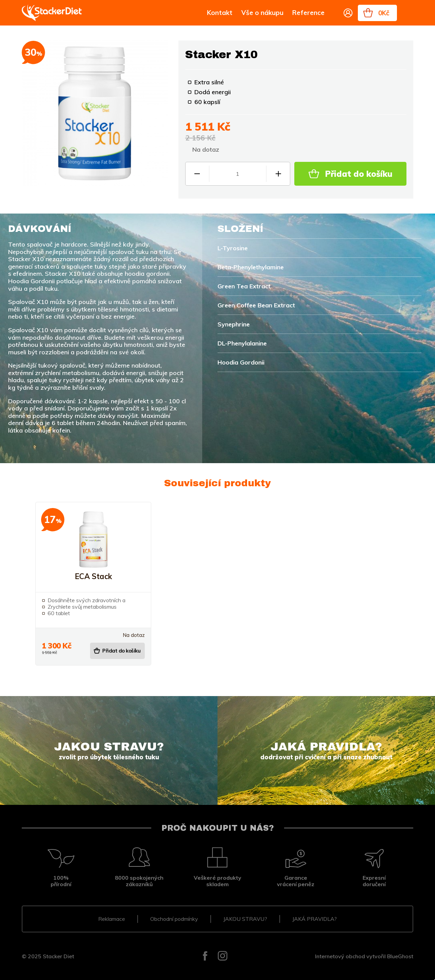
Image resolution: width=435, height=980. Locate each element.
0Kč (384, 13)
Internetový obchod (340, 956)
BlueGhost (400, 956)
